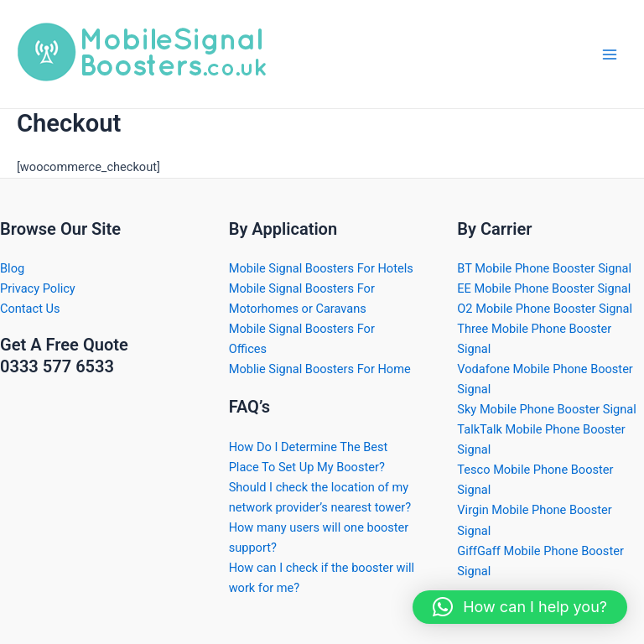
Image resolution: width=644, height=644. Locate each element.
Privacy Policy (38, 288)
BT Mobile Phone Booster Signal (544, 268)
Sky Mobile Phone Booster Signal (546, 409)
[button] (520, 607)
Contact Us (30, 309)
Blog (12, 268)
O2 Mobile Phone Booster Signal (545, 309)
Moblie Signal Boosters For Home (320, 369)
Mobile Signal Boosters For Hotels (321, 268)
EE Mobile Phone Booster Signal (544, 288)
